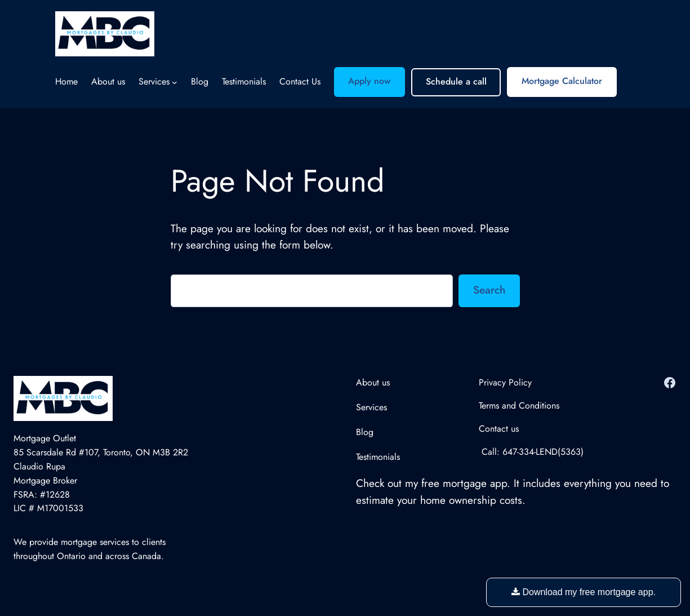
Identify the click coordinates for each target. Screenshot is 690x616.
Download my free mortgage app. (584, 592)
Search (489, 290)
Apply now (369, 81)
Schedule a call (456, 81)
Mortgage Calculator (562, 81)
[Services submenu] (175, 82)
